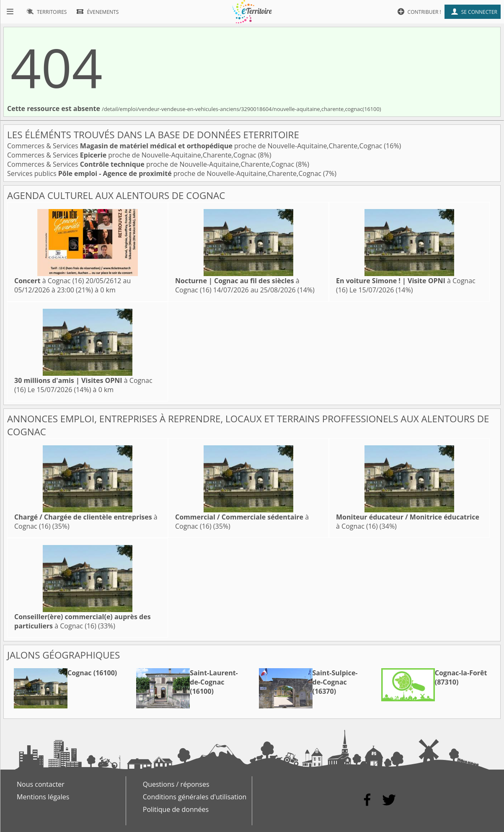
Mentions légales (43, 797)
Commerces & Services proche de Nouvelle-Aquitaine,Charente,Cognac (195, 146)
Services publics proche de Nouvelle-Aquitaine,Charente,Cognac (165, 173)
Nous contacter (41, 784)
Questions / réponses (176, 784)
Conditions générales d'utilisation (195, 797)
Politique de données (176, 809)
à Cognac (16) (49, 281)
